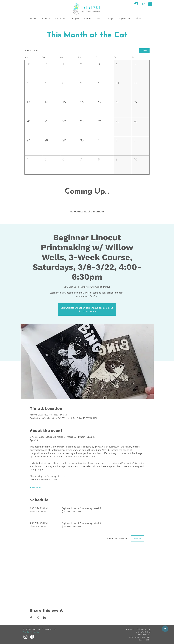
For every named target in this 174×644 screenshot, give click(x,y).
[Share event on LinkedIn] (44, 618)
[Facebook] (32, 637)
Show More (36, 487)
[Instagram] (25, 637)
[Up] (165, 629)
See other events (87, 311)
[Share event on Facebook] (31, 618)
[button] (150, 3)
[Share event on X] (38, 618)
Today (144, 51)
